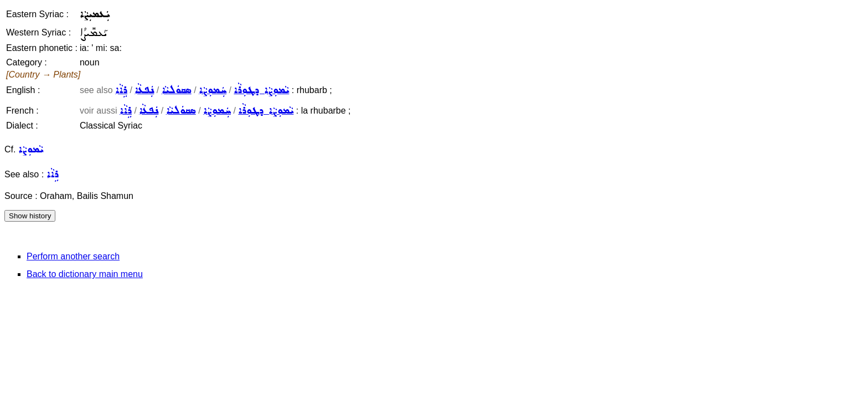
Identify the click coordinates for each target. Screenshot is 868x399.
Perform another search (73, 256)
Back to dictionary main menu (85, 274)
